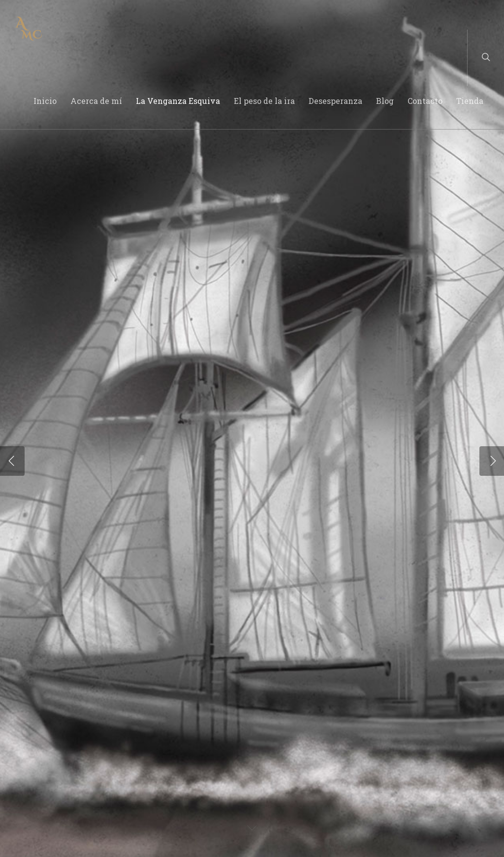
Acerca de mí (96, 101)
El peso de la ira (264, 101)
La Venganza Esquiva (178, 101)
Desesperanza (335, 101)
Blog (385, 101)
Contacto (425, 101)
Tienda (470, 101)
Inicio (45, 101)
